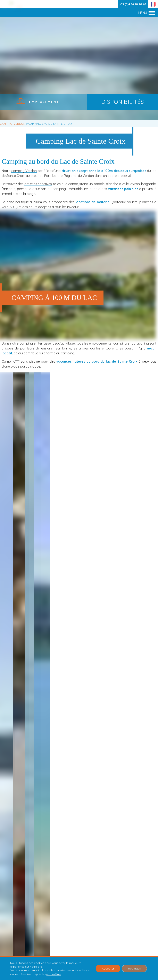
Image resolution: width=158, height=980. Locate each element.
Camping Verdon (13, 124)
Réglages (134, 968)
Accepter (108, 968)
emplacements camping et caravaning (119, 343)
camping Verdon (24, 171)
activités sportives (38, 184)
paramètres (54, 974)
